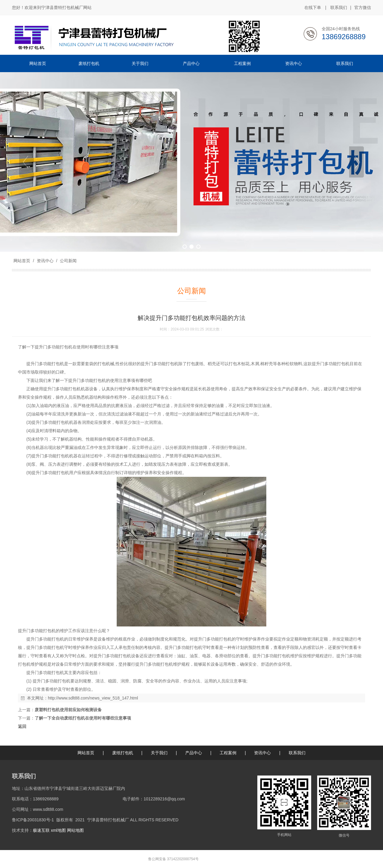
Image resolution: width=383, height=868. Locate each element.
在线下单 (313, 7)
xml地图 (58, 830)
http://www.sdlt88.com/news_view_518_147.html (93, 698)
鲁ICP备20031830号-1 (33, 820)
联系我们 (339, 7)
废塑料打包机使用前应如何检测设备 (68, 710)
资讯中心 (45, 261)
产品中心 (194, 753)
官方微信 (363, 8)
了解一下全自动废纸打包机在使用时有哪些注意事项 (83, 718)
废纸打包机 (123, 753)
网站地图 (75, 830)
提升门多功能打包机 (54, 347)
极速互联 (41, 830)
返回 (22, 726)
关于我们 (159, 753)
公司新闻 (68, 261)
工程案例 (228, 753)
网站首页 (22, 261)
